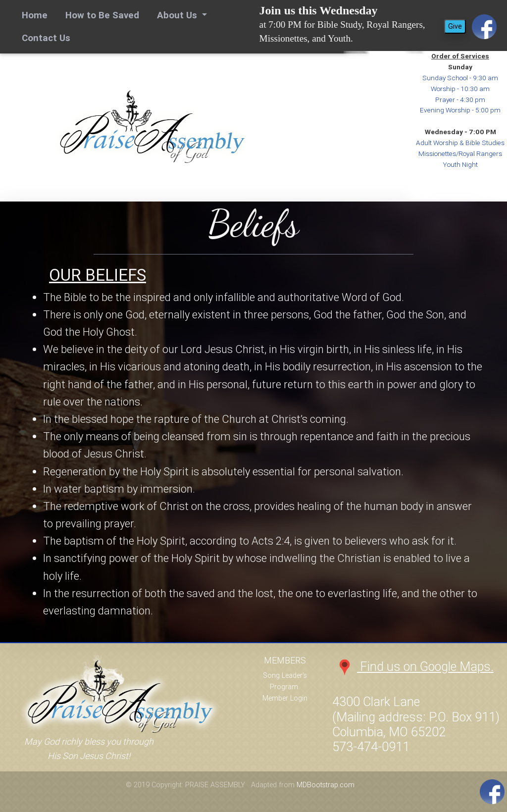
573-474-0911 (371, 747)
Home (37, 14)
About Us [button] (178, 15)
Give (455, 26)
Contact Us (46, 38)
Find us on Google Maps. (413, 667)
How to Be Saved (102, 15)
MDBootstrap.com (326, 785)
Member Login (285, 698)
